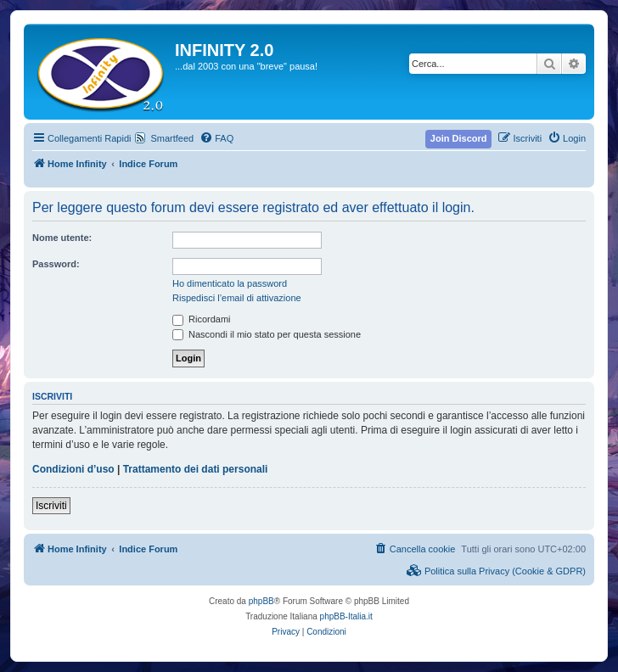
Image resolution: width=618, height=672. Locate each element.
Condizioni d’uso (73, 469)
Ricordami (202, 319)
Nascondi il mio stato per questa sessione (267, 334)
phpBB (261, 601)
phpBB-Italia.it (346, 616)
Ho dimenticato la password (230, 283)
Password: (56, 264)
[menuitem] (216, 138)
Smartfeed (172, 138)
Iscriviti (51, 506)
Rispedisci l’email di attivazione (237, 298)
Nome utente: (62, 238)
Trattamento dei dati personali (196, 469)
